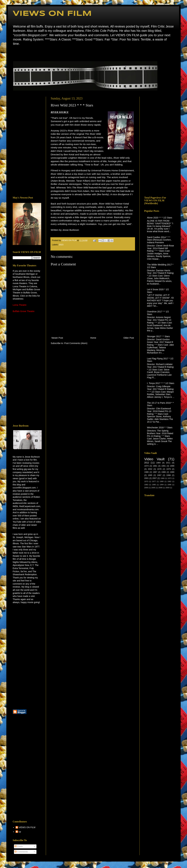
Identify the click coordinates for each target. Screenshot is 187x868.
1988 (164, 472)
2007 (155, 478)
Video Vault (154, 459)
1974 (146, 466)
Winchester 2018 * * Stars (160, 428)
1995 (150, 475)
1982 (169, 481)
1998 (168, 475)
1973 (146, 481)
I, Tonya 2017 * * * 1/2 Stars (161, 383)
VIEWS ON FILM (52, 14)
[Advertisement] (27, 144)
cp (20, 832)
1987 (155, 472)
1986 (146, 472)
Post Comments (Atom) (76, 343)
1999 (172, 466)
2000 (146, 488)
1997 (159, 475)
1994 (162, 485)
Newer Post (57, 338)
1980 (162, 481)
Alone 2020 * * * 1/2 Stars (160, 218)
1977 (154, 481)
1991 (164, 466)
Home (14, 53)
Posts (19, 846)
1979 (168, 469)
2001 (146, 478)
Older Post (129, 338)
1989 (172, 472)
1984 (158, 463)
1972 (170, 478)
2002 (150, 469)
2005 (153, 488)
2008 (160, 488)
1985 (154, 485)
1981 (155, 466)
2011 (168, 463)
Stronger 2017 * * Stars (158, 336)
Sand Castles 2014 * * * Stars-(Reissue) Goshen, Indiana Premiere (159, 240)
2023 (61, 245)
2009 (167, 488)
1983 (146, 485)
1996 (169, 485)
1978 (159, 469)
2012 (147, 463)
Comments (21, 852)
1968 (162, 478)
